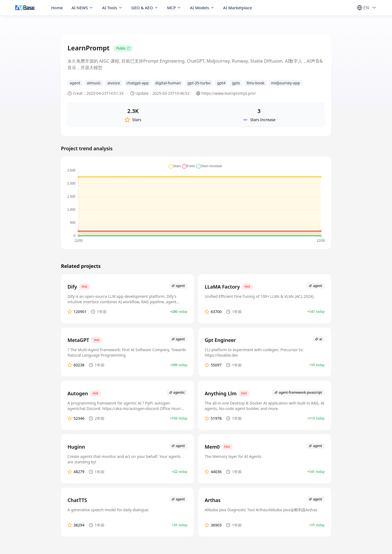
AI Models (202, 8)
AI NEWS (83, 8)
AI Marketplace (238, 8)
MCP (174, 8)
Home (57, 8)
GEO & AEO (145, 8)
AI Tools (112, 8)
